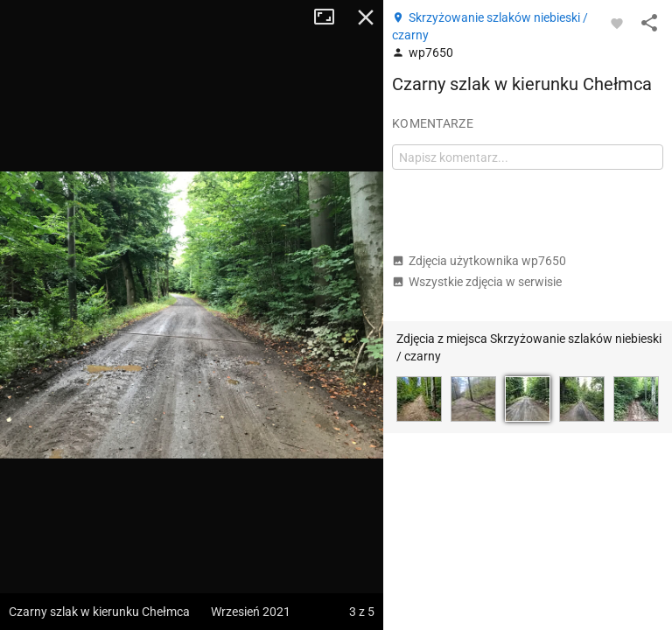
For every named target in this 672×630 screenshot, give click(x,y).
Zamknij (366, 17)
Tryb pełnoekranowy (331, 17)
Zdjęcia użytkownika (479, 261)
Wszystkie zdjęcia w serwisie (477, 282)
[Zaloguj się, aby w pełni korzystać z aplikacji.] (617, 23)
